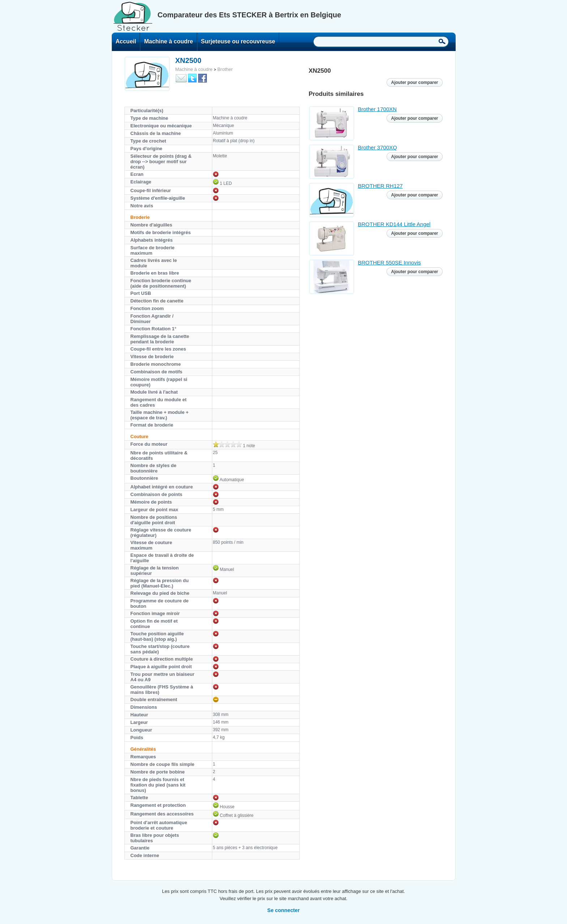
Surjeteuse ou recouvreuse (238, 41)
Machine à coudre (168, 41)
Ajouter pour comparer (414, 82)
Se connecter (283, 910)
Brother (225, 69)
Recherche (442, 41)
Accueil (126, 41)
